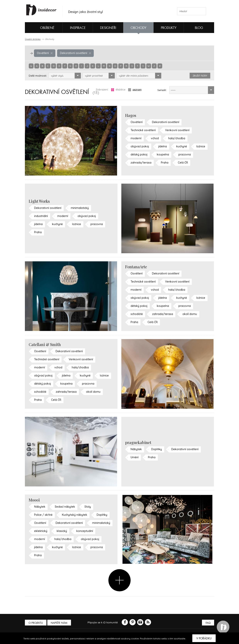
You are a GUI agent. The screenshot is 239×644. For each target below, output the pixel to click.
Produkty (169, 28)
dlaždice (118, 90)
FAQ (208, 623)
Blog (199, 28)
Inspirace (78, 28)
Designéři (108, 28)
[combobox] (65, 76)
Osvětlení (44, 53)
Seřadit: (162, 90)
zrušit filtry (200, 76)
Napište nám (60, 623)
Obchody (139, 28)
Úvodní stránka (33, 39)
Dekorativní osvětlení (74, 53)
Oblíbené (41, 28)
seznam (135, 90)
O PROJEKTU (36, 623)
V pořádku (204, 638)
